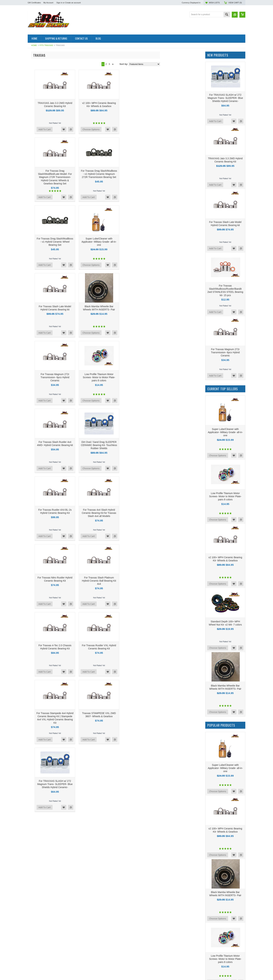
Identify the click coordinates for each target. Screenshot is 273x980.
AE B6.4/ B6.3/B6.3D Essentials (44, 319)
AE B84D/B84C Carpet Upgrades (44, 87)
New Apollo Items (36, 260)
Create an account (73, 3)
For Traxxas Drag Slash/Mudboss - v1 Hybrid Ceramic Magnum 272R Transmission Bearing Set (141, 174)
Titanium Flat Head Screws (41, 187)
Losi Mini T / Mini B (37, 275)
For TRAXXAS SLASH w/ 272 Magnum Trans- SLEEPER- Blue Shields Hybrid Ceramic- (97, 784)
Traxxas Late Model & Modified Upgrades (48, 107)
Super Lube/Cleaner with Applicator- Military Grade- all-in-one (141, 242)
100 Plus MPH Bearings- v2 (42, 116)
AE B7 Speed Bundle (38, 152)
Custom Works (35, 278)
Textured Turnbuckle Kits (40, 96)
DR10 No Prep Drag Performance (45, 313)
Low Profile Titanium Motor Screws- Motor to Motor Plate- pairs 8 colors (141, 377)
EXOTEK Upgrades (38, 196)
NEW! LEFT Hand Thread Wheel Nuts (47, 243)
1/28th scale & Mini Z (38, 75)
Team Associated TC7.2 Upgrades (45, 184)
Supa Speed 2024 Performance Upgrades (44, 147)
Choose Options (133, 129)
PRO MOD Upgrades (38, 202)
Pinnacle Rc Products (38, 169)
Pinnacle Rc (34, 391)
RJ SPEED (33, 181)
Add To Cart (86, 129)
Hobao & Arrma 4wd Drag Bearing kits (47, 163)
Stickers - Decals (36, 363)
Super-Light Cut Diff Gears (41, 322)
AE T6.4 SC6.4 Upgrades (40, 231)
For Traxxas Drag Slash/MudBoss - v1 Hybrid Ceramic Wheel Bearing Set (97, 242)
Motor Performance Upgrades (43, 284)
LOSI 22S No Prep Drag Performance (47, 328)
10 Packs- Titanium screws (41, 234)
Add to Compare (112, 129)
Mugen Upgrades (36, 166)
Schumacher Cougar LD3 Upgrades (46, 93)
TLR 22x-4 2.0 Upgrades (40, 66)
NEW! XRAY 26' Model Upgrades (44, 84)
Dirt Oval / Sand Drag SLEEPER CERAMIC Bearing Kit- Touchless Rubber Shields (141, 445)
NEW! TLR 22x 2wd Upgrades (43, 110)
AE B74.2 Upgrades (38, 272)
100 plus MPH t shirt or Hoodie (43, 255)
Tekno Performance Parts (40, 358)
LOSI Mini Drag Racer (39, 237)
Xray (30, 157)
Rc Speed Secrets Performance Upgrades (44, 333)
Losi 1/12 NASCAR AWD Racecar (45, 69)
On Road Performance (39, 299)
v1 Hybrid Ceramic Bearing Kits (43, 122)
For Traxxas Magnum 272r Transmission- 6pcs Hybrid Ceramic (97, 377)
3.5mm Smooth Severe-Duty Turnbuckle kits (48, 215)
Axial (30, 337)
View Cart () (235, 3)
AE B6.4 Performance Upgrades (44, 228)
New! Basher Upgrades (39, 287)
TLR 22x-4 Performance (40, 346)
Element (32, 340)
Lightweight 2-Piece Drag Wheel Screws (48, 222)
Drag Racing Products (39, 269)
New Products (35, 240)
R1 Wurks (33, 131)
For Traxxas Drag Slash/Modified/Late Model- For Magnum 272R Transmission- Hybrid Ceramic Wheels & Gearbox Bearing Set (97, 177)
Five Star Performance (39, 207)
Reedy (31, 396)
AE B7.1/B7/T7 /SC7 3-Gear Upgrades (47, 90)
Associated (33, 386)
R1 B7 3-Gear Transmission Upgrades (47, 172)
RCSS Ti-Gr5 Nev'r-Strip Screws (44, 281)
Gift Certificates (34, 3)
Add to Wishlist (106, 129)
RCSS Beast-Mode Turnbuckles (44, 352)
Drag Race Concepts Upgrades (43, 219)
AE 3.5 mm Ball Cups (38, 193)
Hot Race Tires (35, 60)
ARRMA (32, 210)
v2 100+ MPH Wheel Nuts (41, 128)
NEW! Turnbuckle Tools (39, 349)
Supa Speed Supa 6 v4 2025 (42, 113)
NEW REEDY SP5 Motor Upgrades (45, 246)
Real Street (33, 258)
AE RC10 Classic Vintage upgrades (46, 81)
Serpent (32, 263)
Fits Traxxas (46, 45)
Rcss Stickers (35, 308)
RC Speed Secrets (37, 377)
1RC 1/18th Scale (37, 78)
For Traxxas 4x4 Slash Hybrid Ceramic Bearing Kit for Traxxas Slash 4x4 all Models (141, 513)
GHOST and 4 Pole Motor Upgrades (46, 119)
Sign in (59, 3)
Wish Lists (214, 3)
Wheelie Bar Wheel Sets (40, 190)
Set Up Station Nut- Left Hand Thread (47, 225)
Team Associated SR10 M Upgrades (46, 199)
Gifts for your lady (37, 249)
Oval (30, 137)
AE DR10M (33, 266)
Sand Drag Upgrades (38, 205)
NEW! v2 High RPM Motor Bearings (46, 310)
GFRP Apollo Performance (41, 140)
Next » (155, 64)
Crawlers (32, 296)
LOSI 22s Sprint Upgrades (41, 72)
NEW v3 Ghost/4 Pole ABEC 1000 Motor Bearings (48, 100)
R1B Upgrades (35, 63)
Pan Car (32, 252)
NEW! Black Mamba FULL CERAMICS (47, 316)
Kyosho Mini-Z (35, 293)
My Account (48, 3)
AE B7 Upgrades (36, 155)
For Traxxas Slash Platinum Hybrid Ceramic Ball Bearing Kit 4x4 (141, 581)
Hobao (31, 290)
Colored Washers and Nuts (41, 125)
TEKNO (32, 361)
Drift (30, 325)
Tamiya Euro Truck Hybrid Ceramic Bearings (45, 303)
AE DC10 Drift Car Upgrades (42, 160)
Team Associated (36, 355)
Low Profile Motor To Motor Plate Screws (48, 143)
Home (34, 45)
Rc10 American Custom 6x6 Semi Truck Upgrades (48, 177)
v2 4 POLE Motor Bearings (41, 134)
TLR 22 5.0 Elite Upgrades (41, 343)
